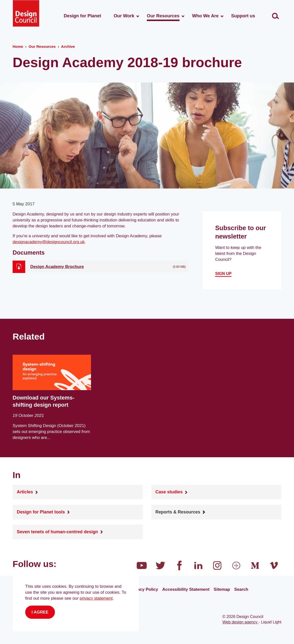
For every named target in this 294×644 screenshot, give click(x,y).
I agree (40, 612)
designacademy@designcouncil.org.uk (49, 242)
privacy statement (96, 598)
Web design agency (241, 622)
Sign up (223, 274)
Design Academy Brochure (57, 267)
